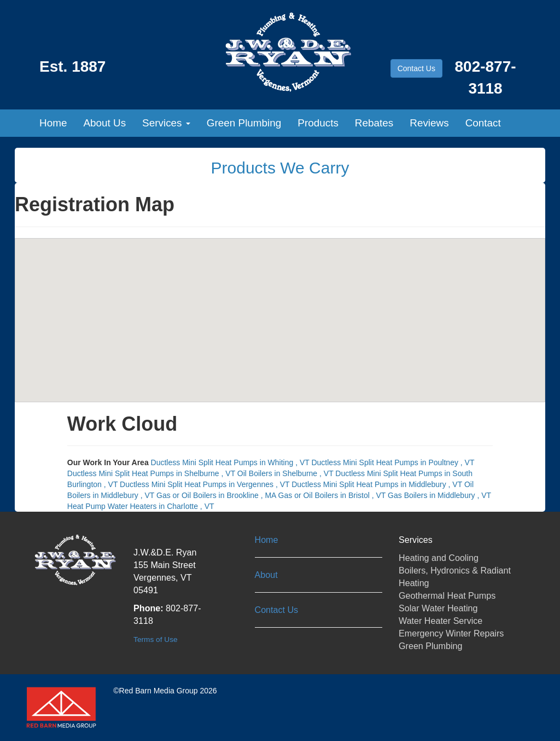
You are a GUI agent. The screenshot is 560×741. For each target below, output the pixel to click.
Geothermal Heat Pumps (447, 595)
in (231, 462)
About (266, 575)
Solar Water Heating (438, 608)
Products (318, 123)
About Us (104, 123)
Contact (483, 123)
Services (166, 123)
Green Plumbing (244, 123)
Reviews (429, 123)
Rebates (374, 123)
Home (53, 123)
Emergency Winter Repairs (451, 633)
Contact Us (416, 68)
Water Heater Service (441, 621)
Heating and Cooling (439, 558)
